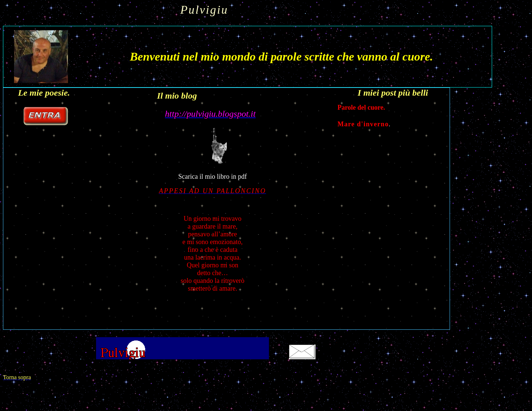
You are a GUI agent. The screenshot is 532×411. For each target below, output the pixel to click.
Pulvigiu (208, 10)
